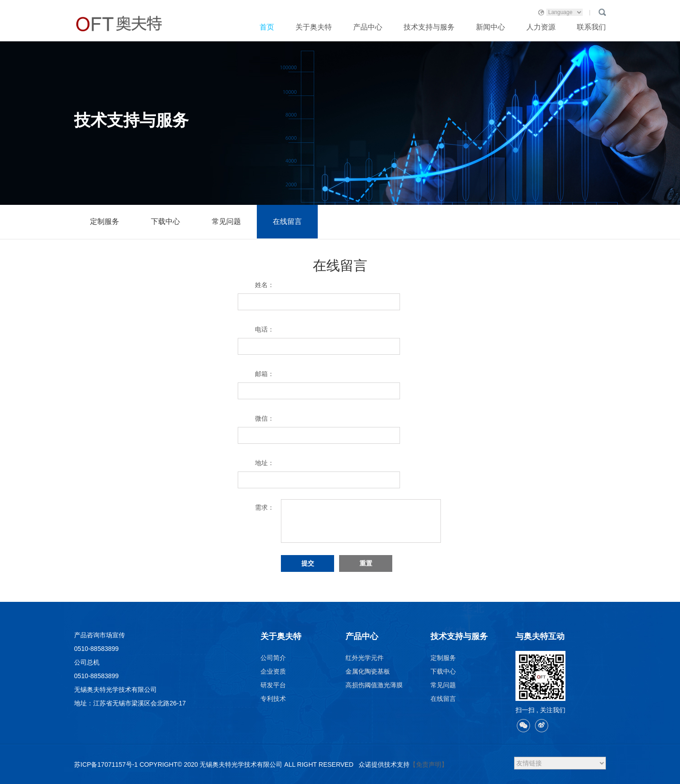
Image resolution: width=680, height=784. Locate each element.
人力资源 (541, 27)
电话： (265, 329)
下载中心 (165, 221)
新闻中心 (490, 27)
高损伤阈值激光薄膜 (374, 685)
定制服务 (105, 221)
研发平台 (273, 685)
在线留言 (287, 221)
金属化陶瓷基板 (368, 671)
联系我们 (591, 27)
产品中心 (368, 27)
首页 (267, 27)
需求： (265, 507)
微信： (265, 418)
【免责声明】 (429, 764)
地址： (265, 463)
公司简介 (273, 658)
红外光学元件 (365, 658)
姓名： (265, 285)
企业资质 (273, 671)
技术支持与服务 (429, 27)
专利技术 (273, 699)
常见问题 (226, 221)
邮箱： (265, 374)
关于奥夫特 (314, 27)
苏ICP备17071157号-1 (106, 764)
